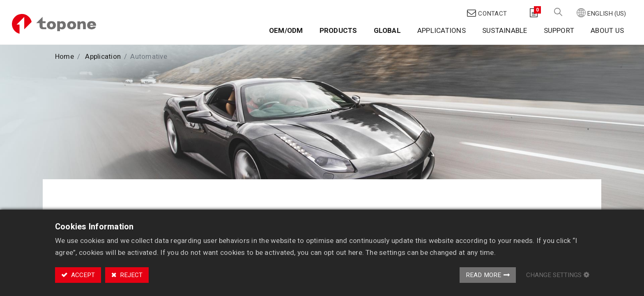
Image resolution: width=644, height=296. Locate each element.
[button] (558, 8)
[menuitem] (286, 28)
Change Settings (554, 275)
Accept (82, 275)
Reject (130, 275)
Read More (484, 275)
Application (103, 51)
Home (64, 51)
